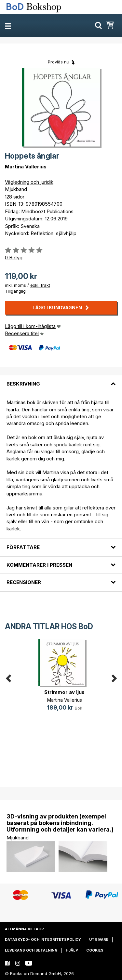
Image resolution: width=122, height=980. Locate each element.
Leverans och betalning (31, 950)
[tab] (61, 380)
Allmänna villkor (24, 929)
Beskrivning (23, 384)
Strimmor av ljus (64, 692)
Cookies (95, 950)
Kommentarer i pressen (39, 565)
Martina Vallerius (26, 167)
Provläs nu (59, 62)
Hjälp (72, 950)
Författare (23, 547)
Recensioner (24, 582)
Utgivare (99, 939)
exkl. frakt (40, 285)
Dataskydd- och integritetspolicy (43, 939)
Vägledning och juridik (29, 182)
